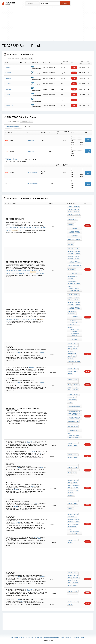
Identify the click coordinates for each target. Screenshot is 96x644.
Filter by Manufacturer (13, 58)
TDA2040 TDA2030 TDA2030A (74, 228)
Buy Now (88, 140)
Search (65, 3)
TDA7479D (41, 274)
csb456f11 (70, 351)
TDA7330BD (16, 229)
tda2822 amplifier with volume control (74, 266)
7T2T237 (70, 374)
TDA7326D (42, 227)
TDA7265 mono (72, 314)
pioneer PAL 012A (72, 409)
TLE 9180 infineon (72, 424)
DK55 (69, 433)
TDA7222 (31, 227)
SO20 (74, 356)
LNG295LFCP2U (71, 397)
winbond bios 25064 (73, 421)
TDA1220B (25, 227)
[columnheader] (12, 63)
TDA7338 (9, 231)
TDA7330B (9, 229)
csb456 (75, 349)
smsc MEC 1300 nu (73, 426)
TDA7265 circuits (72, 219)
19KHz (42, 352)
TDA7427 (21, 231)
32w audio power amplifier (74, 339)
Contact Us (76, 638)
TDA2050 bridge (72, 281)
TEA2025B (70, 245)
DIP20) (69, 485)
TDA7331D (28, 229)
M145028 (19, 227)
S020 (77, 490)
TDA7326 (37, 227)
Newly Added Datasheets (17, 638)
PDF (74, 67)
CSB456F (75, 585)
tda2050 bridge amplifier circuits (74, 232)
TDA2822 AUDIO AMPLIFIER (74, 236)
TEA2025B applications (74, 284)
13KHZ (69, 529)
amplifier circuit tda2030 (74, 273)
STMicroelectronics (13, 127)
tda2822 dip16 (71, 222)
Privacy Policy (29, 638)
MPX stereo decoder (74, 361)
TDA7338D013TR (32, 173)
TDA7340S (70, 225)
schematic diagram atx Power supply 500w (74, 406)
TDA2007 (78, 239)
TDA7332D (40, 229)
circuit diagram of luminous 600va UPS (74, 436)
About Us (83, 638)
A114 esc (75, 488)
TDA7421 (39, 272)
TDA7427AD (15, 274)
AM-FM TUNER (71, 270)
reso (69, 585)
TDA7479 (35, 274)
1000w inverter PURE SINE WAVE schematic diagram (74, 413)
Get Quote (88, 151)
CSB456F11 (76, 385)
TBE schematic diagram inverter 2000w (74, 430)
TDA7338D (30, 140)
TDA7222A (9, 270)
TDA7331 (22, 229)
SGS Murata (71, 495)
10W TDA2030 (71, 242)
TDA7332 (34, 229)
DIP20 (69, 349)
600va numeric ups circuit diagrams (74, 418)
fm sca (70, 364)
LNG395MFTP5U (72, 400)
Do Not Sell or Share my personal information (47, 638)
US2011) (70, 402)
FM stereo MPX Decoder (74, 533)
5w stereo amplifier (73, 325)
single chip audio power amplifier (74, 290)
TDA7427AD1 (22, 274)
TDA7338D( (76, 485)
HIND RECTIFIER (72, 354)
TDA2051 (70, 286)
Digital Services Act (66, 638)
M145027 (14, 227)
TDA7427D (29, 274)
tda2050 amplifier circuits (74, 321)
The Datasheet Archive (8, 3)
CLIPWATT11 (71, 239)
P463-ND (76, 395)
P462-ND (70, 395)
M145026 (9, 227)
